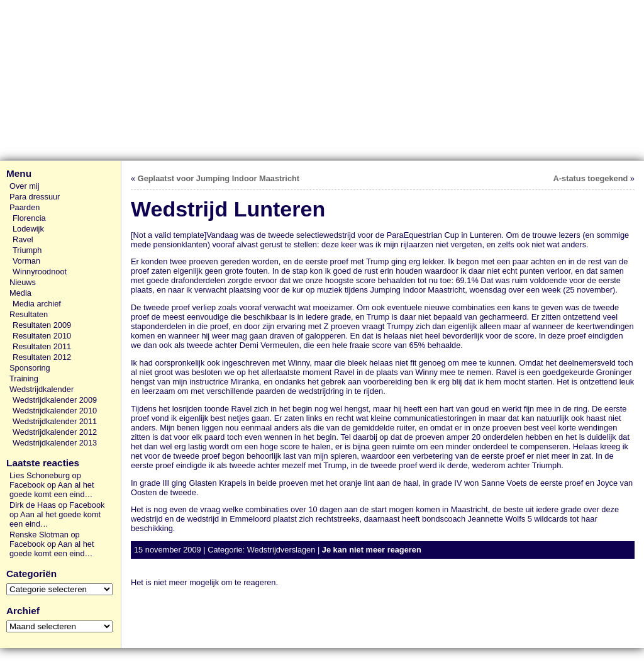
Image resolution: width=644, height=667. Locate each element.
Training (24, 378)
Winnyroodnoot (40, 272)
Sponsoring (30, 368)
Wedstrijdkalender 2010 (55, 411)
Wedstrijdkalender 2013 (55, 443)
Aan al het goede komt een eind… (52, 490)
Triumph (27, 250)
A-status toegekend (591, 178)
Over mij (25, 186)
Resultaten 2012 (42, 357)
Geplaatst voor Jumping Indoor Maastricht (219, 178)
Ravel (23, 239)
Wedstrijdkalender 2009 (55, 400)
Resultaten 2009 (42, 325)
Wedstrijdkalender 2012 (55, 432)
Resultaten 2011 (42, 346)
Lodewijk (28, 229)
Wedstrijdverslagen (281, 550)
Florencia (29, 218)
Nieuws (23, 282)
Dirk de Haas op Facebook (57, 505)
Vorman (26, 261)
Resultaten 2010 (42, 336)
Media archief (37, 304)
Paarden (25, 207)
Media (20, 293)
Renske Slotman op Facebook (45, 539)
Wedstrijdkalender (42, 389)
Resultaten (29, 314)
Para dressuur (35, 197)
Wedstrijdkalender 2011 (55, 421)
